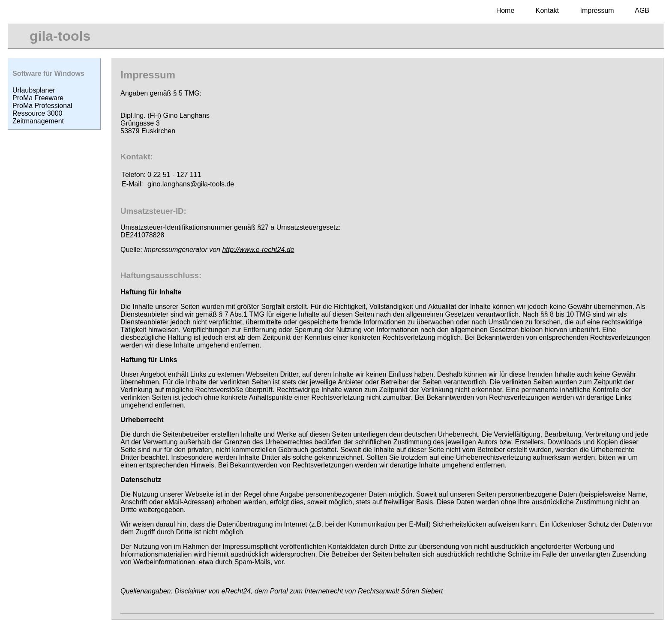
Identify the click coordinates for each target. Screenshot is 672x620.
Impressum (597, 10)
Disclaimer (190, 591)
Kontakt (547, 10)
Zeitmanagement (38, 121)
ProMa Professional (42, 106)
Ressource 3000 (37, 113)
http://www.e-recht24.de (258, 250)
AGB (642, 10)
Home (505, 10)
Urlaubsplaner (34, 90)
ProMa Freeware (38, 98)
